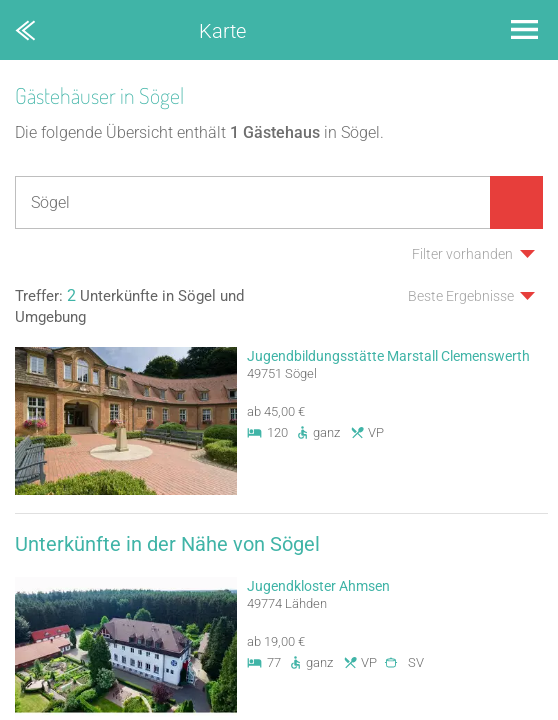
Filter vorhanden (462, 254)
